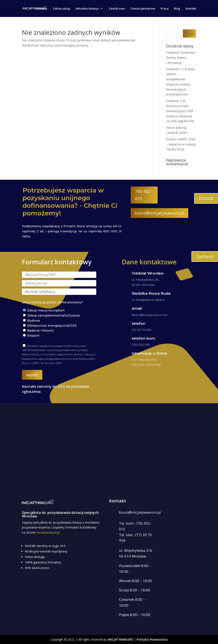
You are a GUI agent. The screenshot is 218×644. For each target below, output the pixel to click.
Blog (177, 9)
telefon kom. (144, 338)
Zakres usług (61, 9)
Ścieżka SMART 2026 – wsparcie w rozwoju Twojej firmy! (181, 144)
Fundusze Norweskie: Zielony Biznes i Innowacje (181, 58)
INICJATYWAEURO (120, 639)
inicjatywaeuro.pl (48, 532)
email (137, 308)
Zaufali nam (117, 9)
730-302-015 (143, 195)
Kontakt (191, 9)
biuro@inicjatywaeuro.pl (159, 213)
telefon (139, 323)
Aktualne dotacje (87, 9)
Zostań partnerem (143, 9)
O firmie (42, 9)
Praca (165, 9)
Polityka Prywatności (152, 639)
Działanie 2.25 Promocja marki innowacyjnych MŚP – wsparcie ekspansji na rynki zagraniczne (181, 111)
